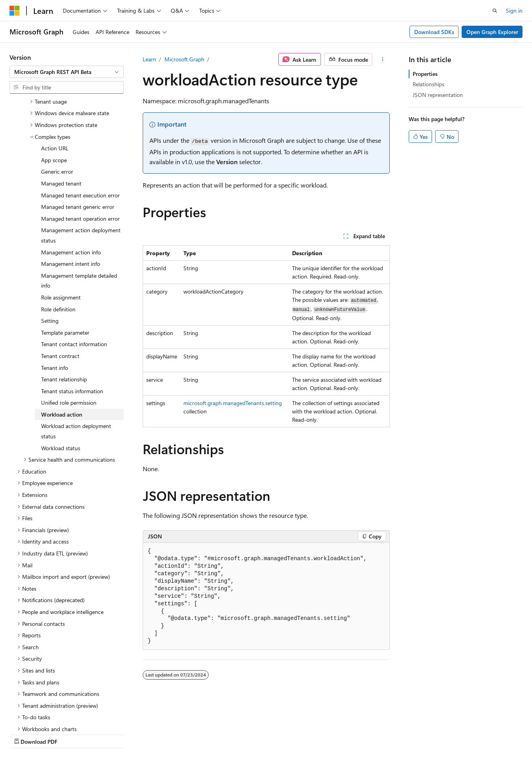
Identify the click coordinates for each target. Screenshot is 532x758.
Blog (108, 734)
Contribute (141, 734)
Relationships (428, 84)
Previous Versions (72, 734)
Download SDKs (434, 32)
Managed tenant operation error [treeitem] (80, 150)
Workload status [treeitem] (61, 379)
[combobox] (67, 72)
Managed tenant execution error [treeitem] (80, 126)
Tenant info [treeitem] (55, 299)
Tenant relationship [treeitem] (64, 310)
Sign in (514, 10)
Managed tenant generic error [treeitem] (78, 138)
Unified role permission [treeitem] (69, 334)
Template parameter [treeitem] (65, 264)
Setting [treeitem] (50, 252)
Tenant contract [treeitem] (60, 287)
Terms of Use (212, 734)
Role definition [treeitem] (58, 240)
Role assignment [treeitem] (61, 228)
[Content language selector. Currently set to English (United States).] (46, 715)
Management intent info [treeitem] (71, 195)
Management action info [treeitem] (71, 183)
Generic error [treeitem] (57, 103)
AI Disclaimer (25, 734)
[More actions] (382, 59)
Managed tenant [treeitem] (61, 115)
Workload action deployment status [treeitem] (76, 362)
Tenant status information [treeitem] (72, 322)
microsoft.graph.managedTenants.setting (233, 403)
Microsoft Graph (184, 59)
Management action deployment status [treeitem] (81, 166)
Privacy (173, 734)
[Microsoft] (15, 11)
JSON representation (438, 95)
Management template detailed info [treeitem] (79, 212)
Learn (149, 59)
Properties (425, 74)
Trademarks (251, 734)
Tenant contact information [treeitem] (74, 275)
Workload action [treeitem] (62, 346)
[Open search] (495, 11)
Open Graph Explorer (492, 32)
